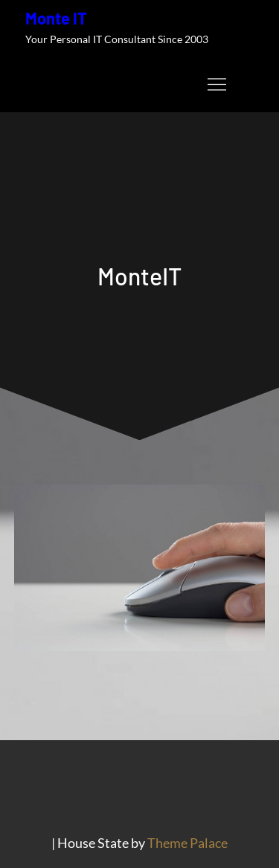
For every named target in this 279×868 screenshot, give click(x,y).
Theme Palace (187, 843)
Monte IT (56, 18)
